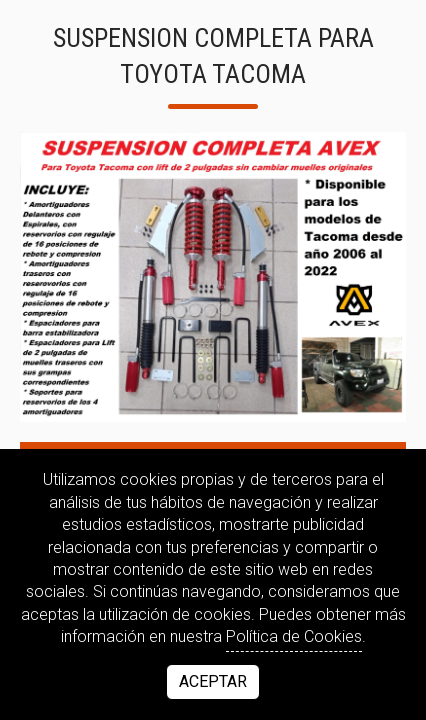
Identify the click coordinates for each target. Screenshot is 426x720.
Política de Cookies (294, 636)
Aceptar (213, 681)
